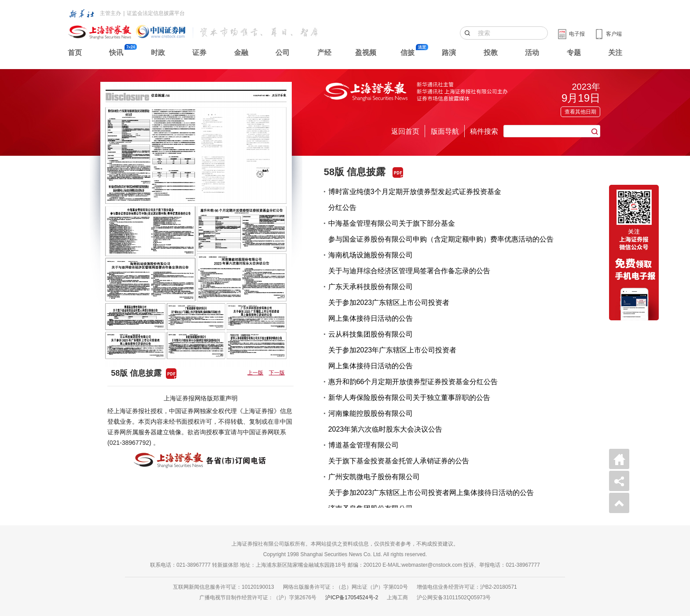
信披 (407, 53)
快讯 (116, 53)
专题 (574, 53)
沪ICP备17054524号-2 (352, 598)
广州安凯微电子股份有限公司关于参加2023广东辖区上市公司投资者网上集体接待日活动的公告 (431, 485)
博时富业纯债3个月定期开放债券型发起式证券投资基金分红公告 (415, 200)
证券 (199, 53)
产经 (324, 53)
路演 (449, 53)
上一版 (255, 373)
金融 (241, 53)
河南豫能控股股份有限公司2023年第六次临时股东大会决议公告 (385, 421)
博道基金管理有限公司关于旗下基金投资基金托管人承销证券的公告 (399, 453)
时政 (158, 53)
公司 (283, 53)
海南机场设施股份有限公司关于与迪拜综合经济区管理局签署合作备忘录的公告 (409, 263)
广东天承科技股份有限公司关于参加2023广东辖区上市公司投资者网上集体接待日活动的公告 (389, 302)
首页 (75, 53)
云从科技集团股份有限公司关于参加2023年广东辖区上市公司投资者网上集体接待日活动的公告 (393, 350)
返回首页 (405, 131)
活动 (532, 53)
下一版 (277, 373)
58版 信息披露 (355, 172)
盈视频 (366, 53)
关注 (615, 53)
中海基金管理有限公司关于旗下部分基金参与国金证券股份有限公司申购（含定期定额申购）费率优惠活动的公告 (441, 231)
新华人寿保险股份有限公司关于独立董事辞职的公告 (409, 398)
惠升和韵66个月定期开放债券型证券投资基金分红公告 (413, 382)
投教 (491, 53)
